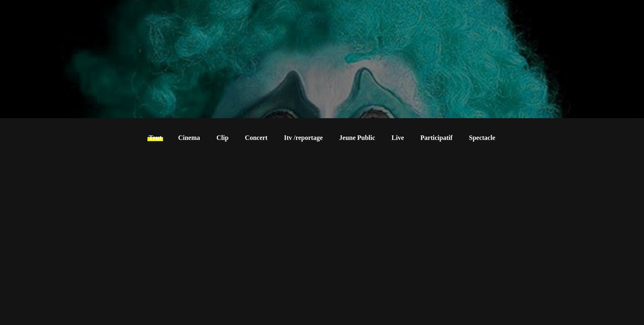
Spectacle (482, 138)
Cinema (189, 138)
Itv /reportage (303, 138)
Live (398, 138)
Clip (222, 138)
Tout (155, 138)
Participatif (437, 138)
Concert (256, 138)
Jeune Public (357, 138)
